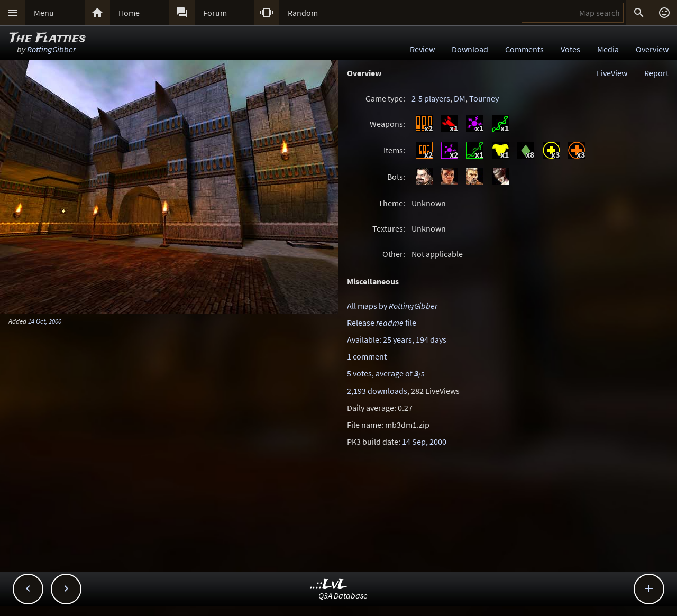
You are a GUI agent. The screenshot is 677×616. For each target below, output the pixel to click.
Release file (382, 323)
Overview (652, 49)
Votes (570, 49)
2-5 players (431, 98)
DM (460, 98)
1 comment (367, 356)
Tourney (484, 98)
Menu (44, 13)
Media (608, 49)
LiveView (612, 73)
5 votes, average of (386, 373)
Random (303, 13)
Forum (215, 13)
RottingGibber (51, 49)
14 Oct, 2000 (45, 321)
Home (129, 13)
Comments (524, 49)
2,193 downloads (377, 391)
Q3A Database (343, 595)
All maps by (392, 306)
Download (470, 49)
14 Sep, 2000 (424, 442)
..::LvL (329, 585)
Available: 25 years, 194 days (397, 339)
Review (422, 49)
